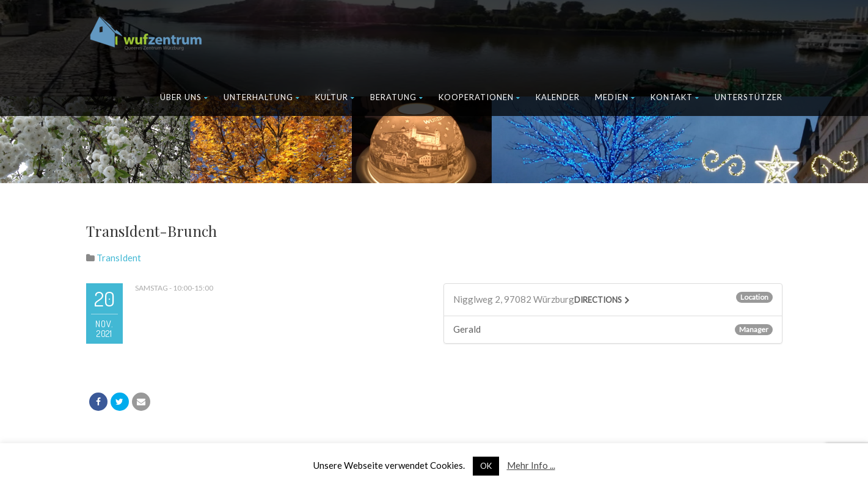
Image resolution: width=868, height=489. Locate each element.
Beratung (397, 97)
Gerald (467, 329)
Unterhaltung (262, 97)
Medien (615, 97)
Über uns (184, 97)
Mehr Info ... (531, 465)
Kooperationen (480, 97)
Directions (598, 300)
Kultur (335, 97)
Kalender (558, 97)
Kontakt (675, 97)
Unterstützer (749, 97)
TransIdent (119, 258)
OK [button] (486, 466)
